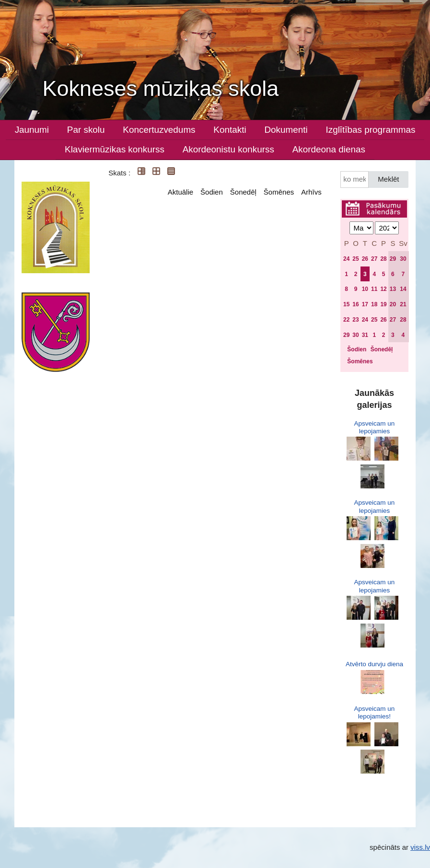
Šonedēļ (243, 192)
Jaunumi (32, 130)
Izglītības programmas (370, 130)
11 (374, 289)
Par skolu (86, 130)
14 (403, 289)
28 (383, 259)
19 (383, 304)
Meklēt (388, 179)
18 (374, 304)
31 (365, 335)
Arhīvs (311, 192)
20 (393, 304)
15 (346, 304)
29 (393, 259)
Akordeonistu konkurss (228, 149)
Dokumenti (286, 130)
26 (365, 259)
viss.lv (420, 847)
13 (393, 289)
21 (403, 304)
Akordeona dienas (329, 149)
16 (355, 304)
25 (355, 259)
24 (346, 259)
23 (355, 320)
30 (403, 259)
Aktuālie (180, 192)
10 (365, 289)
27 (374, 259)
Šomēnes (279, 192)
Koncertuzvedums (159, 130)
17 (365, 304)
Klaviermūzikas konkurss (115, 149)
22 (346, 320)
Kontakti (230, 130)
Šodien (212, 192)
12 (383, 289)
